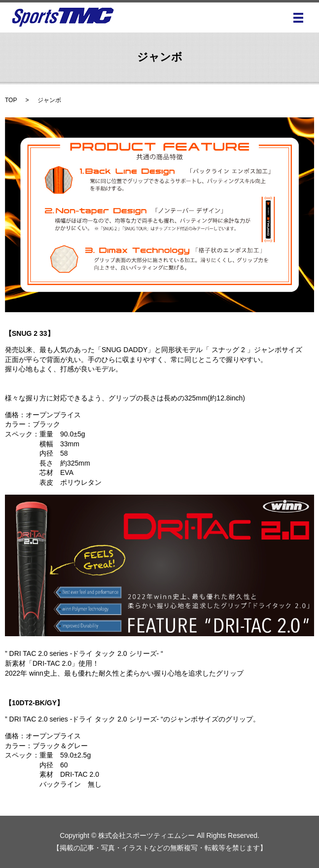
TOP (11, 100)
